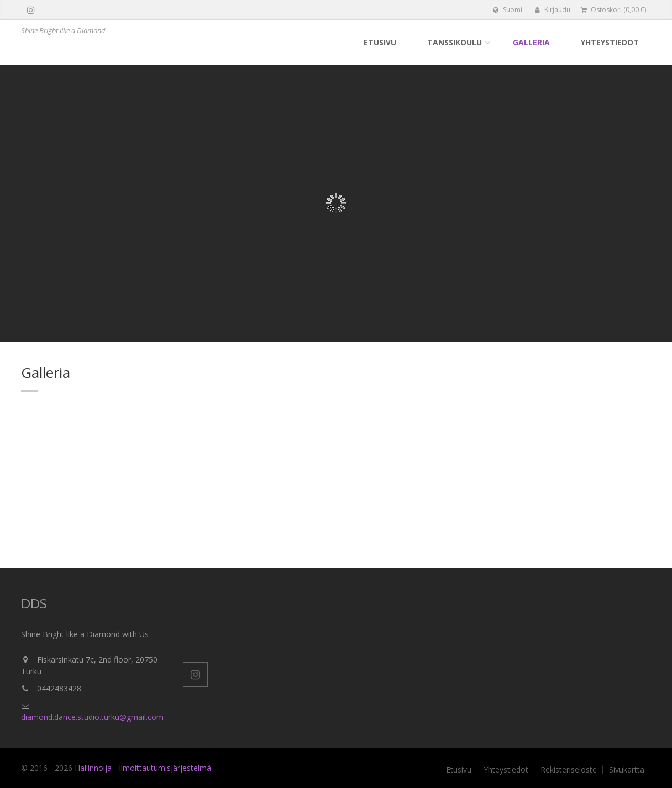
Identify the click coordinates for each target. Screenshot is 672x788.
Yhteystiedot (610, 42)
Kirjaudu (552, 10)
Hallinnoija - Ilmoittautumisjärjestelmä (143, 768)
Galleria (531, 42)
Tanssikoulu (455, 42)
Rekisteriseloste (569, 770)
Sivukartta (627, 770)
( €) (613, 10)
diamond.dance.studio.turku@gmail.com (92, 717)
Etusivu (380, 42)
